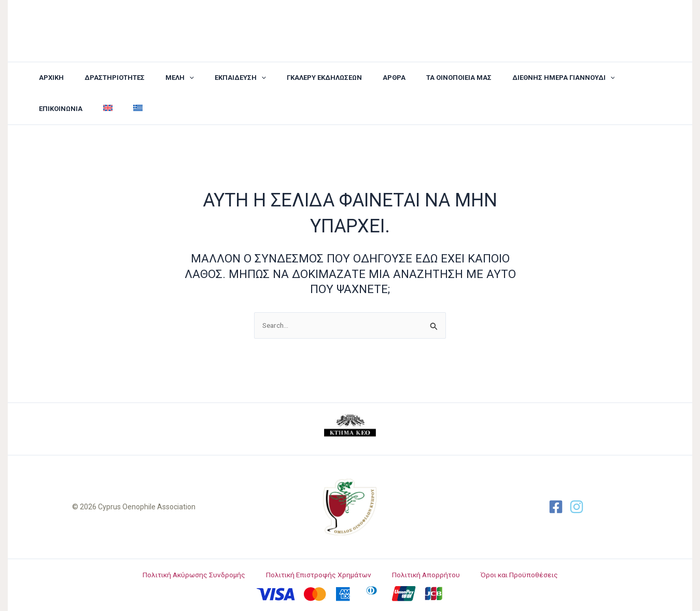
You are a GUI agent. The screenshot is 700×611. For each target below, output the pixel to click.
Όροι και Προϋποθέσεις (510, 575)
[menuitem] (635, 78)
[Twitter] (577, 507)
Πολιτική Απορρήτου (424, 575)
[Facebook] (556, 507)
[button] (162, 78)
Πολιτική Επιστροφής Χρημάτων (324, 575)
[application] (171, 78)
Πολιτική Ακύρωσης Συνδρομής (204, 575)
